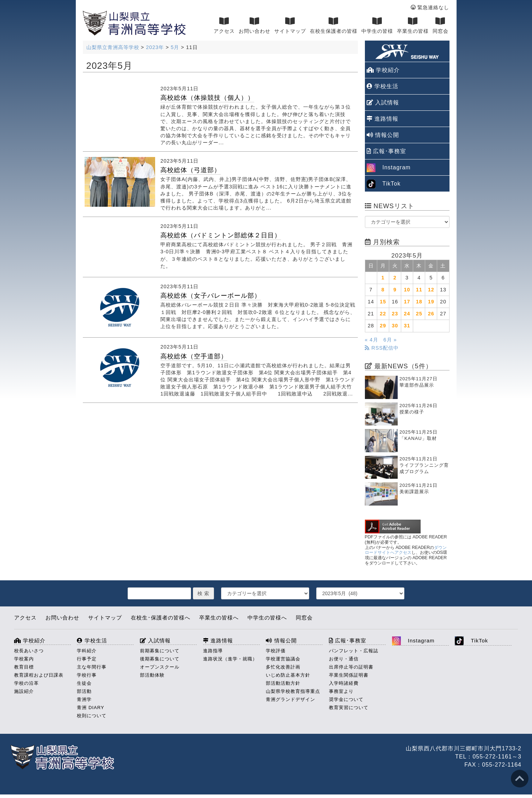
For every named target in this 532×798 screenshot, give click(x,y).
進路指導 (213, 651)
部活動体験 (152, 675)
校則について (92, 716)
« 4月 (372, 340)
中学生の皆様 (377, 25)
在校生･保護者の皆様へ (161, 618)
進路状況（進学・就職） (230, 659)
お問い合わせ (255, 25)
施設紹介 (24, 691)
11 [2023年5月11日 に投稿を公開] (419, 290)
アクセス (224, 25)
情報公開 (383, 135)
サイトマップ (290, 25)
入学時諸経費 (344, 683)
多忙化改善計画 (283, 667)
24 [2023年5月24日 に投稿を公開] (407, 314)
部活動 (84, 691)
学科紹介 (87, 651)
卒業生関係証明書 (349, 675)
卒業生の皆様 (413, 25)
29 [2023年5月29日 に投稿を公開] (383, 326)
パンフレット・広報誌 (354, 651)
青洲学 (84, 699)
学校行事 (87, 675)
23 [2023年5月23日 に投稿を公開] (395, 314)
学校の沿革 (26, 683)
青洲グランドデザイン (291, 699)
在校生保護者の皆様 (334, 25)
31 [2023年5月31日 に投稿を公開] (407, 326)
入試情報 (383, 102)
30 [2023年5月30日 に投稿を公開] (395, 326)
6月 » (390, 340)
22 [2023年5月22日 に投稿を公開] (383, 314)
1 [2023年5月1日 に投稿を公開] (383, 278)
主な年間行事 (92, 667)
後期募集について (160, 659)
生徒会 (84, 683)
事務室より (341, 691)
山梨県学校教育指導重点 (293, 691)
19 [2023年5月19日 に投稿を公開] (431, 302)
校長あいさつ (29, 651)
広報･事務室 (386, 151)
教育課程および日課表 (39, 675)
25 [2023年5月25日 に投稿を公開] (419, 314)
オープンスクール (160, 667)
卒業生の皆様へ (219, 618)
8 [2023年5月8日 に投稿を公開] (383, 290)
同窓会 (441, 25)
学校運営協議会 (283, 659)
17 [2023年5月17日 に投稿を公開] (407, 302)
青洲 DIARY (90, 708)
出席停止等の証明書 (351, 667)
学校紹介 (383, 70)
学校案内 (24, 659)
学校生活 (383, 86)
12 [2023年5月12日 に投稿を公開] (431, 290)
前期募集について (160, 651)
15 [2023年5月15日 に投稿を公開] (383, 302)
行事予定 (87, 659)
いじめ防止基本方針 (288, 675)
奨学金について (346, 699)
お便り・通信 (344, 659)
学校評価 (276, 651)
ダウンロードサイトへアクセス (406, 550)
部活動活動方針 (283, 683)
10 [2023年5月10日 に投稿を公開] (407, 290)
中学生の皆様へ (267, 618)
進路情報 (383, 119)
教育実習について (349, 708)
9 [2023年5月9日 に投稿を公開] (395, 290)
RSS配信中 (382, 348)
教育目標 (24, 667)
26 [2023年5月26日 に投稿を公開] (431, 314)
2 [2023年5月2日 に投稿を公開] (395, 278)
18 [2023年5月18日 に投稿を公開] (419, 302)
